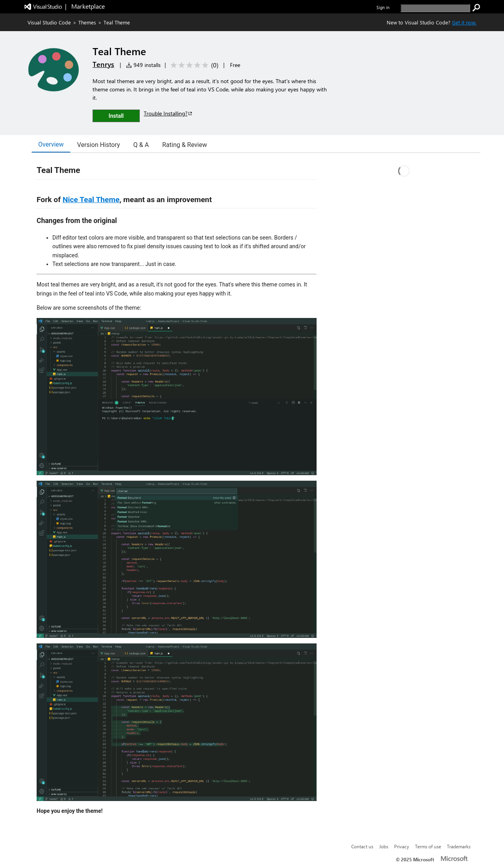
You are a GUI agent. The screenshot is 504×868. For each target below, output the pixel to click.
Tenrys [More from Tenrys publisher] (103, 64)
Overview (51, 144)
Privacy (402, 846)
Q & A (141, 145)
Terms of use (428, 846)
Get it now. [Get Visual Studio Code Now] (464, 22)
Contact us (362, 846)
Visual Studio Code (49, 22)
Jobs (384, 846)
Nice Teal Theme (91, 200)
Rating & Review (185, 145)
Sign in (383, 7)
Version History (99, 145)
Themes (87, 22)
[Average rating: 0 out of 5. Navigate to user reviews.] (193, 65)
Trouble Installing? (168, 113)
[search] (435, 8)
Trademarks (459, 846)
